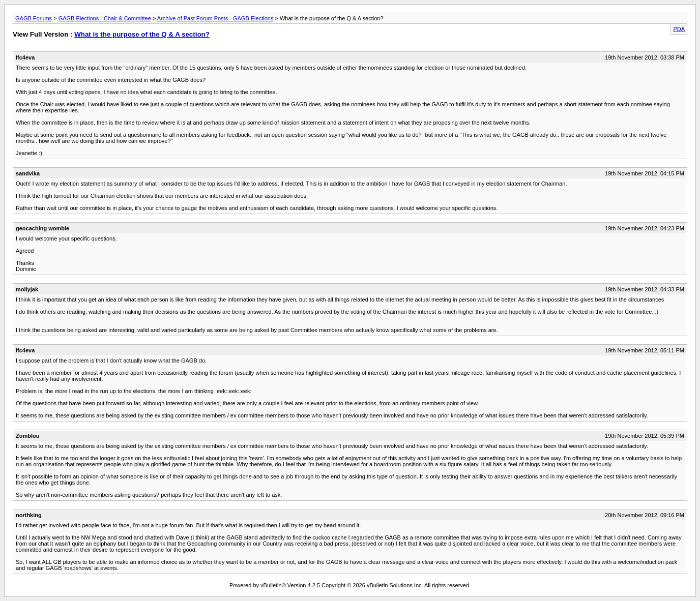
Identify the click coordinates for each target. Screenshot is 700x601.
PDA (679, 29)
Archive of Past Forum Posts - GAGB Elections (215, 18)
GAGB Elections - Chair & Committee (105, 18)
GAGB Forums (34, 18)
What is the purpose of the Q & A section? (142, 34)
